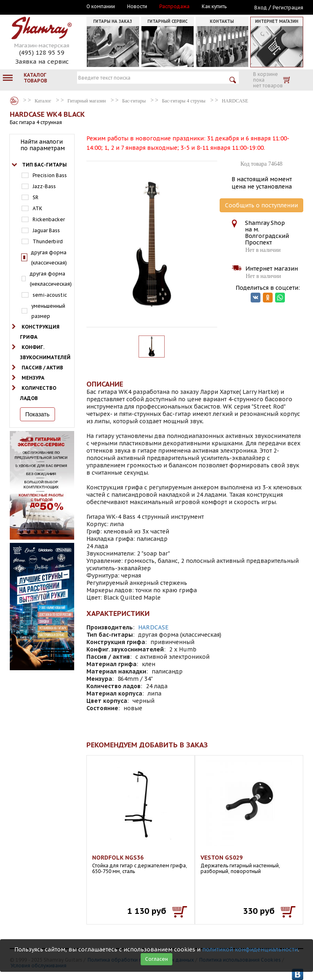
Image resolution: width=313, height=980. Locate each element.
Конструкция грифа (40, 332)
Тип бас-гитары (44, 165)
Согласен (156, 959)
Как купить (214, 7)
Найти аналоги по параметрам (43, 145)
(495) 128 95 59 (42, 52)
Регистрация (288, 8)
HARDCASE (153, 627)
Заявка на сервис (42, 61)
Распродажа (174, 7)
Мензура (33, 378)
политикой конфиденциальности (250, 949)
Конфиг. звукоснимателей (45, 352)
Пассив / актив (42, 368)
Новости (137, 7)
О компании (101, 7)
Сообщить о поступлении (261, 205)
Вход (261, 8)
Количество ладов (38, 393)
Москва (47, 7)
